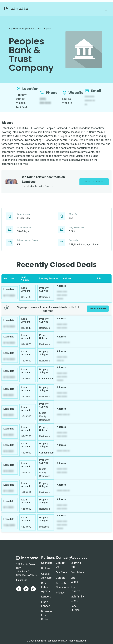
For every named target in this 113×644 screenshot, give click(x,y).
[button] (106, 11)
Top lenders (14, 29)
